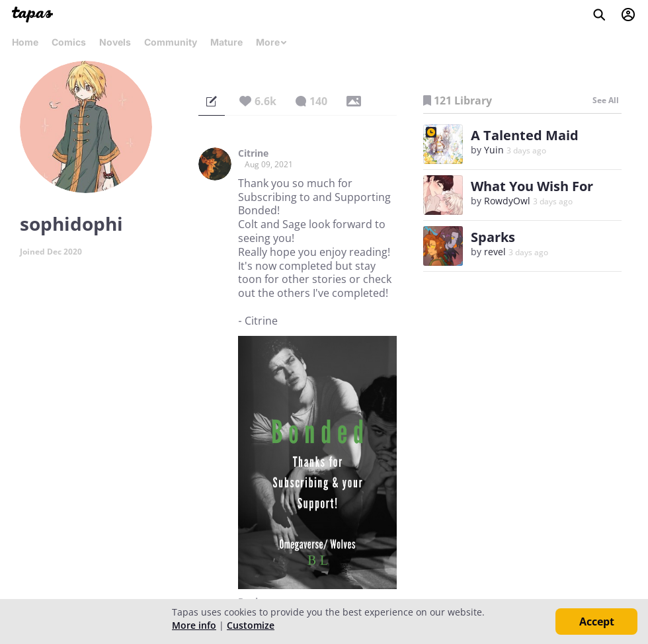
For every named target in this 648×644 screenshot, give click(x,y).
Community (171, 42)
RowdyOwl (507, 201)
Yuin (495, 150)
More (272, 42)
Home (25, 42)
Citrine (253, 153)
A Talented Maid (525, 135)
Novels (115, 42)
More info (194, 625)
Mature (226, 42)
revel (495, 252)
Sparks (493, 237)
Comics (69, 42)
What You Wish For (532, 186)
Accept (597, 622)
